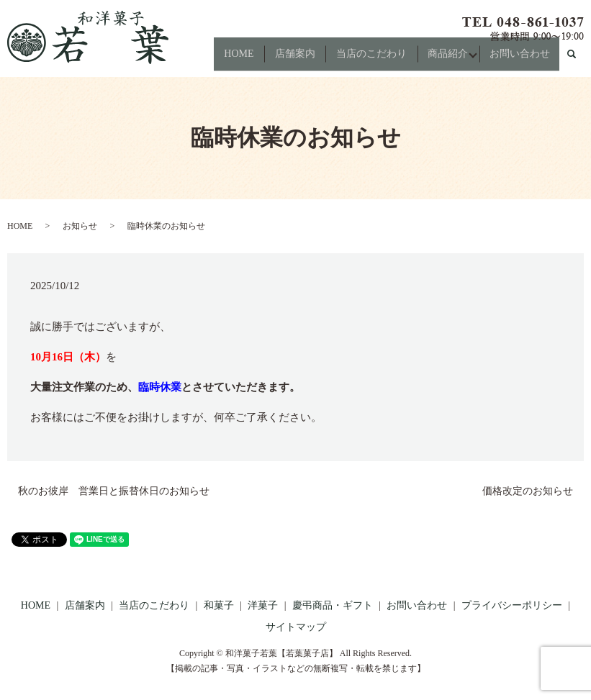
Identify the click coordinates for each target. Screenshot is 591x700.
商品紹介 (445, 59)
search (578, 60)
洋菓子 (263, 605)
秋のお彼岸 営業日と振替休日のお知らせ (114, 491)
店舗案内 (286, 59)
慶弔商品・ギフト (333, 605)
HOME (226, 59)
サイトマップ (296, 627)
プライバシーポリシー (512, 605)
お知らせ (80, 226)
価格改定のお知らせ (528, 491)
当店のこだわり (365, 59)
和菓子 (219, 605)
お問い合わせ (523, 59)
